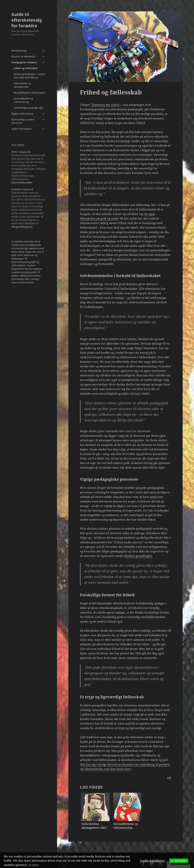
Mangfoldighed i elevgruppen (29, 93)
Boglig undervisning (22, 114)
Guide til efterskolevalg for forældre (27, 20)
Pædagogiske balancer (24, 62)
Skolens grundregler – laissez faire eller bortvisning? (29, 76)
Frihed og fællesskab (26, 68)
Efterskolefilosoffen (22, 183)
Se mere (34, 865)
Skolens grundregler (138, 556)
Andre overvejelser (22, 129)
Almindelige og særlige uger (29, 108)
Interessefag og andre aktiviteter (23, 121)
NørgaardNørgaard (22, 227)
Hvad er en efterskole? (23, 56)
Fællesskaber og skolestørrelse (22, 85)
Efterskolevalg (19, 51)
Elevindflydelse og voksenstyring (23, 100)
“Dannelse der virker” (106, 105)
